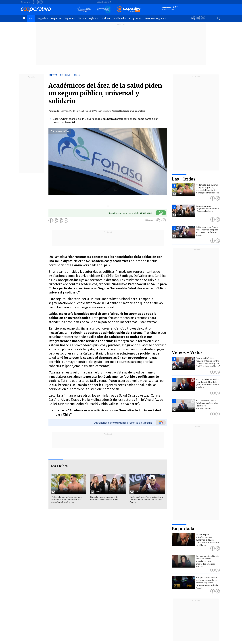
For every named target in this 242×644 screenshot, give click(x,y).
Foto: (53, 131)
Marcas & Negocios (155, 18)
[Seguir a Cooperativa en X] (37, 2)
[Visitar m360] (198, 21)
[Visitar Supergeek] (203, 21)
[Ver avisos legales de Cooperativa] (193, 21)
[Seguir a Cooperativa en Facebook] (33, 2)
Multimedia (120, 18)
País (31, 18)
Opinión (94, 18)
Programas (135, 18)
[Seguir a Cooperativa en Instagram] (41, 2)
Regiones (69, 18)
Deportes (56, 18)
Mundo (82, 18)
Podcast (106, 18)
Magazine (42, 18)
